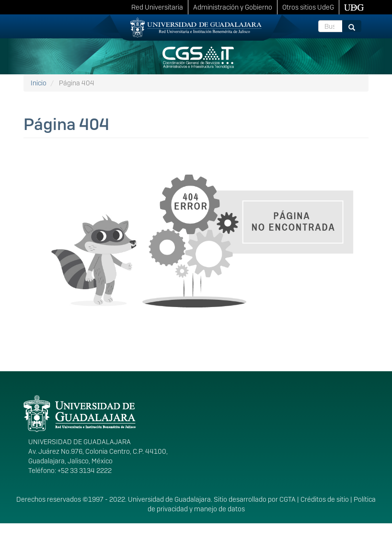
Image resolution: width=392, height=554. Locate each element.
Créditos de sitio (325, 499)
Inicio (39, 83)
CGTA (288, 499)
